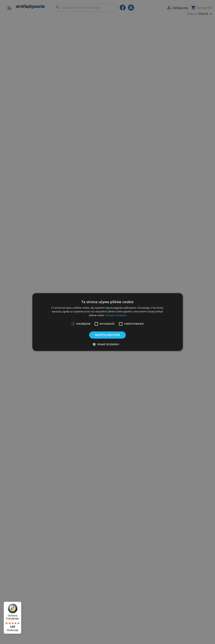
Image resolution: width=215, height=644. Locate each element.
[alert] (107, 322)
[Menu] (19, 604)
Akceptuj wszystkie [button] (107, 335)
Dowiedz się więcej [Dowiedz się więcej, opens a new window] (116, 315)
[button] (73, 324)
